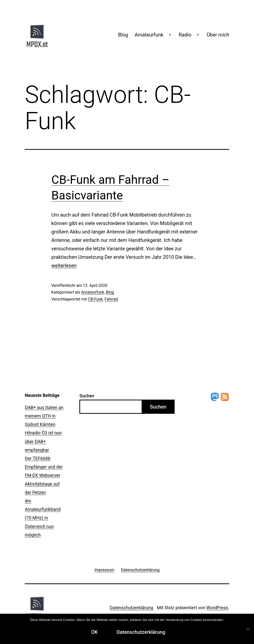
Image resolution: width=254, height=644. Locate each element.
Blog (123, 35)
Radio (185, 35)
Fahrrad (111, 299)
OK (94, 632)
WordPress (217, 608)
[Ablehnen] (248, 629)
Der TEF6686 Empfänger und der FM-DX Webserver (44, 467)
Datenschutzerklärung (131, 608)
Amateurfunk (149, 35)
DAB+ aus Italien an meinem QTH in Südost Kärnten (44, 416)
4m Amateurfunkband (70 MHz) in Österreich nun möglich (43, 518)
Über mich (218, 35)
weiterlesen (64, 265)
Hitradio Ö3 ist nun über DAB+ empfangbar (43, 441)
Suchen (87, 396)
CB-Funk (95, 299)
